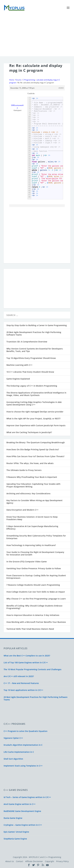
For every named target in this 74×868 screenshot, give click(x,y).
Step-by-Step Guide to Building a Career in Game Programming (37, 325)
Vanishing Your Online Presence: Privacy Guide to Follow (34, 568)
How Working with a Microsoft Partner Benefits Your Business (36, 622)
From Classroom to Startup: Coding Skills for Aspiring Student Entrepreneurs (36, 577)
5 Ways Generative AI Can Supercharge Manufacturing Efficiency (32, 528)
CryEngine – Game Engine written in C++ (23, 825)
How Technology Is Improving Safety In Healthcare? (31, 545)
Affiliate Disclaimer (34, 861)
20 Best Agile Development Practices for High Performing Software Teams (34, 333)
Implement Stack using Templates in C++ (23, 766)
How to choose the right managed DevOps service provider (35, 412)
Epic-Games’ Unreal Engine (16, 832)
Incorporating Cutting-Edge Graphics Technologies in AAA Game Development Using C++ (34, 403)
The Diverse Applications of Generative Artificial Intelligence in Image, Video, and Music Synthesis (36, 394)
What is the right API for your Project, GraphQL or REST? (33, 419)
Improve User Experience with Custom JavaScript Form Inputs (36, 425)
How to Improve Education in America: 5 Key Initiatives (33, 615)
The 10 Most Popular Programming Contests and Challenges (33, 669)
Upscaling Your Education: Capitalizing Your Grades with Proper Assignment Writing (33, 485)
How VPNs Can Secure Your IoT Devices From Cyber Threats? (35, 456)
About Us (10, 861)
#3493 (61, 88)
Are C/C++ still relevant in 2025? (19, 676)
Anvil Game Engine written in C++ (20, 804)
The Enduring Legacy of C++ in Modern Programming (32, 386)
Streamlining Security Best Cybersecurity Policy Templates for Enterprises (36, 537)
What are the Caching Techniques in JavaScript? (29, 432)
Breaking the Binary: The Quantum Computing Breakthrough (36, 442)
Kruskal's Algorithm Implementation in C (23, 745)
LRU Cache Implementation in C (19, 752)
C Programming (29, 80)
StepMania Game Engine (15, 839)
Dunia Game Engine (13, 818)
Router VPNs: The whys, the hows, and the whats (30, 463)
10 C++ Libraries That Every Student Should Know (30, 372)
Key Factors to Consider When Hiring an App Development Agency (34, 502)
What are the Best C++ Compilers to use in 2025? (27, 656)
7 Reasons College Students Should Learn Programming (33, 585)
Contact (20, 861)
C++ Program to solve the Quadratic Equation (26, 731)
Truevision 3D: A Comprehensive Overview (27, 342)
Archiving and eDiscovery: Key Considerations (28, 493)
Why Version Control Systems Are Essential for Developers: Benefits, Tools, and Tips (35, 350)
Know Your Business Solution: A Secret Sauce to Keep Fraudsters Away (32, 518)
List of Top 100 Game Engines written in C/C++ (26, 662)
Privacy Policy (62, 861)
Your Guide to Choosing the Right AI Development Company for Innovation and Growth (35, 553)
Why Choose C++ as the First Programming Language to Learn (36, 599)
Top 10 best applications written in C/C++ (23, 690)
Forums (18, 80)
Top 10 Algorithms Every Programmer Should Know (31, 358)
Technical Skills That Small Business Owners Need (30, 629)
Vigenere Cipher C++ (13, 738)
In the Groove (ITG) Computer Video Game (27, 562)
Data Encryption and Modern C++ (22, 510)
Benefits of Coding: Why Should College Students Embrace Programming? (34, 607)
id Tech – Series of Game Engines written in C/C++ (27, 797)
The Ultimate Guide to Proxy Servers (24, 470)
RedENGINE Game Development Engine (22, 811)
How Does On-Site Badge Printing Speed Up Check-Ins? (33, 449)
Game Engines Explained (18, 379)
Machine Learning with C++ (19, 365)
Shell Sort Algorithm (13, 759)
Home (12, 80)
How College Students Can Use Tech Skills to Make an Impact (36, 592)
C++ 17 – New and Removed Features (21, 683)
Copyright (50, 861)
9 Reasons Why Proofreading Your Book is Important (32, 477)
